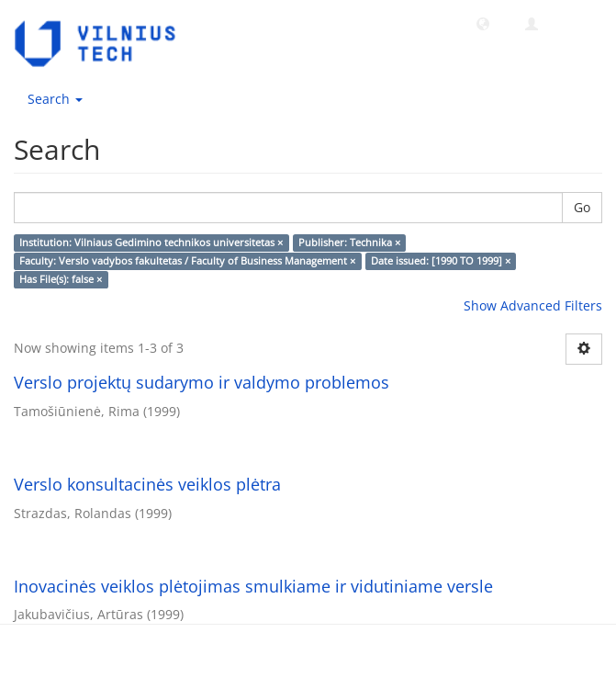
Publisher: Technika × (349, 243)
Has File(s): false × (61, 279)
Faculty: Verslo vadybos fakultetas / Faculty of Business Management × (187, 261)
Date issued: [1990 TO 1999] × (441, 261)
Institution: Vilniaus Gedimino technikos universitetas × (151, 243)
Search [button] (55, 99)
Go (582, 207)
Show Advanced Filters (533, 305)
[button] (483, 23)
